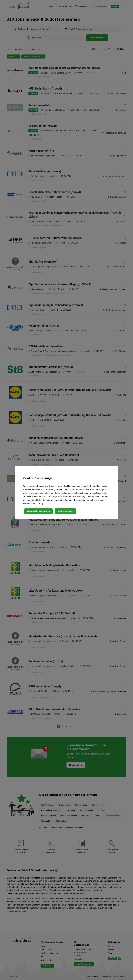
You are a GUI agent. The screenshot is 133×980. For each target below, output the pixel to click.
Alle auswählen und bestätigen (38, 511)
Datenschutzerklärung (33, 504)
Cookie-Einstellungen (65, 511)
